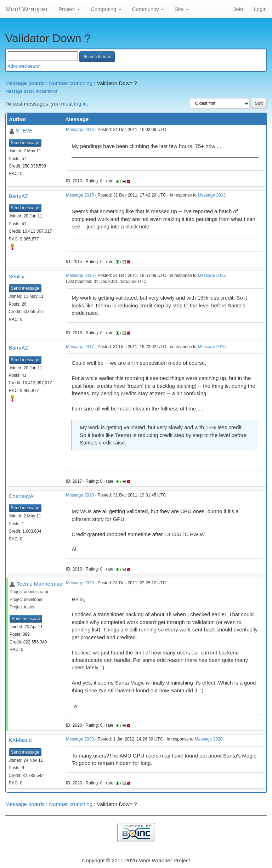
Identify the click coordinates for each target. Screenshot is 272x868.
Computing (106, 9)
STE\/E (24, 131)
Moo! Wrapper (27, 9)
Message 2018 (80, 495)
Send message (25, 143)
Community (148, 9)
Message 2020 (80, 583)
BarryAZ (19, 196)
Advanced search (24, 66)
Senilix (17, 276)
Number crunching (71, 83)
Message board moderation (31, 91)
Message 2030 (80, 739)
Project (69, 9)
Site (182, 9)
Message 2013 (80, 130)
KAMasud (20, 740)
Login (260, 9)
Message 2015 (80, 195)
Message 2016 (80, 276)
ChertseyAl (22, 496)
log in (80, 104)
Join (238, 9)
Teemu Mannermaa (39, 584)
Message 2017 (80, 347)
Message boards (25, 83)
